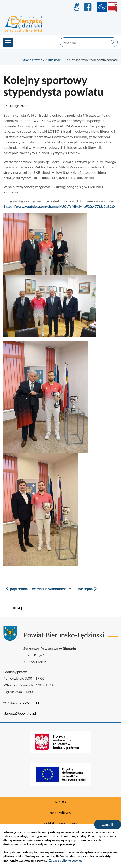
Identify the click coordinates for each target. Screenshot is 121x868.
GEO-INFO (77, 7)
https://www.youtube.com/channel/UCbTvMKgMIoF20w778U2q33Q (59, 206)
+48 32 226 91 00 (25, 703)
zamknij (108, 824)
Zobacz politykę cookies (66, 860)
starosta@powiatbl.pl (20, 713)
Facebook (88, 7)
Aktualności (53, 60)
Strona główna (32, 60)
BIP (113, 7)
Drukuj (17, 608)
